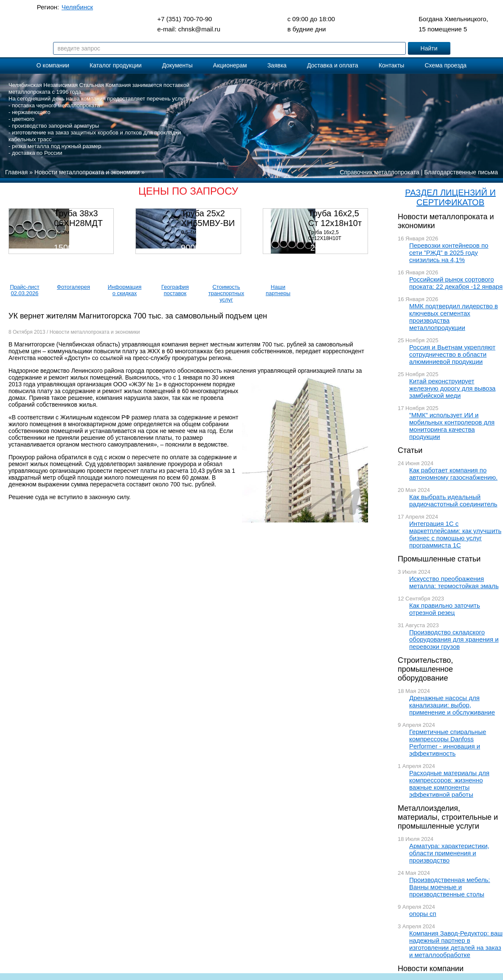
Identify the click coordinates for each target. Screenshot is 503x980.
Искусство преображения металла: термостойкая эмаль (454, 582)
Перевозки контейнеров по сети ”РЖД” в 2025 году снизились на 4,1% (449, 253)
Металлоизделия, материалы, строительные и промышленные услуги (448, 817)
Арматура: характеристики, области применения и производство (449, 853)
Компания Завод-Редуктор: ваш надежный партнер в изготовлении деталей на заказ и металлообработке (456, 944)
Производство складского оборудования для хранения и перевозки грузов (454, 639)
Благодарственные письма (461, 172)
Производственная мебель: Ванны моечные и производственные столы (450, 887)
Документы (177, 65)
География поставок (175, 290)
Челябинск (77, 7)
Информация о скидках (125, 290)
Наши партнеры (278, 290)
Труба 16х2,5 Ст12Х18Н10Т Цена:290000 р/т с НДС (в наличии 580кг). (336, 241)
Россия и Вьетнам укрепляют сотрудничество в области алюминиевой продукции (452, 354)
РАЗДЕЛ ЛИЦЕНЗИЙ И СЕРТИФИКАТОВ (450, 197)
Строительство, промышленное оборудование (425, 669)
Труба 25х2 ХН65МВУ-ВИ (208, 218)
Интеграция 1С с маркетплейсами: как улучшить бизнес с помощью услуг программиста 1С (455, 534)
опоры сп (423, 914)
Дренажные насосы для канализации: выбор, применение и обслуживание (452, 705)
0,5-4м (189, 232)
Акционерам (230, 65)
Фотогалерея (73, 287)
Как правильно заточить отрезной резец (445, 609)
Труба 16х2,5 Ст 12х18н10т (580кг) (335, 223)
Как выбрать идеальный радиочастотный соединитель (453, 500)
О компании (53, 65)
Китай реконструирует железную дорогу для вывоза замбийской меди (452, 388)
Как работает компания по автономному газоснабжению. (453, 474)
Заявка (277, 65)
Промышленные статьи (439, 559)
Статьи (410, 450)
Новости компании (431, 969)
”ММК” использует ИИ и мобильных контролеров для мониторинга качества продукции (452, 426)
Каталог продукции (116, 65)
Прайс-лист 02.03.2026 (24, 290)
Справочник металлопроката (380, 172)
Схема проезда (445, 65)
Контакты (391, 65)
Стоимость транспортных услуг (226, 293)
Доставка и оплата (333, 65)
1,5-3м (62, 232)
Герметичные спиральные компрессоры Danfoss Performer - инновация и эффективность (448, 743)
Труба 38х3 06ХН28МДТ (78, 218)
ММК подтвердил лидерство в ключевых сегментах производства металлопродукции (454, 317)
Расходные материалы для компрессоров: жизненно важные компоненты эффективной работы (449, 784)
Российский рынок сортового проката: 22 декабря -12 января (456, 283)
